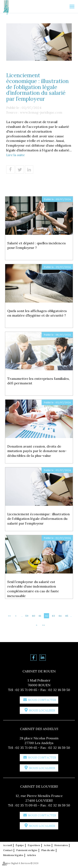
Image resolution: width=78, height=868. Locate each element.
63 (53, 616)
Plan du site (48, 850)
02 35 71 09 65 (26, 690)
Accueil (7, 845)
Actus (47, 845)
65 (67, 616)
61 (40, 616)
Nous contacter (42, 700)
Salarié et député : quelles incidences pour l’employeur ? (37, 245)
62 (47, 616)
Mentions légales (13, 855)
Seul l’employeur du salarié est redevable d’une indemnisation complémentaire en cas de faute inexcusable (33, 589)
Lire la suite (15, 155)
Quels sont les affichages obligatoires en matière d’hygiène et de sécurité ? (37, 313)
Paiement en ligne (27, 850)
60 (34, 616)
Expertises (34, 845)
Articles (32, 855)
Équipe (20, 845)
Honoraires (61, 845)
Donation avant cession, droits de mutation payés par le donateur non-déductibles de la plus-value (37, 451)
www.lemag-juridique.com (41, 112)
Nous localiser (42, 710)
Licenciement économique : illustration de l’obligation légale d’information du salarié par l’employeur (38, 519)
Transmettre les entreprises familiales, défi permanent (38, 381)
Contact (8, 850)
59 (27, 616)
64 (60, 616)
